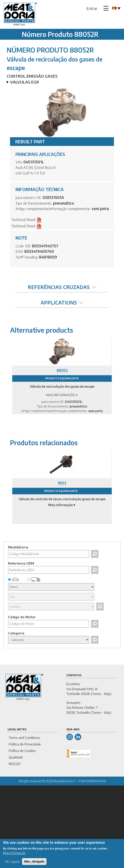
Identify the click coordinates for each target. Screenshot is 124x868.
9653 (62, 483)
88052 (62, 370)
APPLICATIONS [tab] (62, 303)
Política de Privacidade (25, 744)
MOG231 (15, 764)
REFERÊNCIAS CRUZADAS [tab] (62, 287)
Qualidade (16, 757)
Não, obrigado (34, 863)
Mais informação (14, 855)
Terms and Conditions (24, 738)
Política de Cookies (22, 751)
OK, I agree (12, 863)
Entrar (92, 8)
